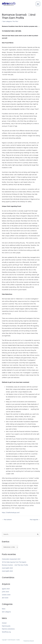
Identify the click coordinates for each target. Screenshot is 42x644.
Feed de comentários (8, 629)
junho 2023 (5, 592)
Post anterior (7, 520)
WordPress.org (6, 632)
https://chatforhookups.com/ (11, 513)
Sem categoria (7, 21)
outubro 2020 (6, 595)
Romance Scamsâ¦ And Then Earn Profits (15, 565)
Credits (18, 640)
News (4, 609)
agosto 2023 (6, 589)
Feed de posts (6, 626)
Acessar (4, 623)
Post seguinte (35, 520)
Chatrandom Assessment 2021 (11, 559)
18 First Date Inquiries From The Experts (14, 562)
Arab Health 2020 (7, 568)
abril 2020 (5, 598)
